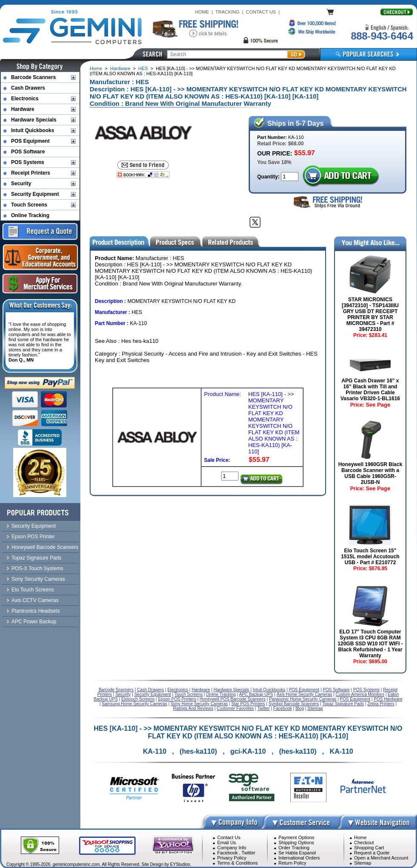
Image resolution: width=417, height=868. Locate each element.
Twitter (248, 853)
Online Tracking (30, 215)
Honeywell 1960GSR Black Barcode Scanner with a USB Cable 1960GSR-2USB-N (370, 473)
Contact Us (229, 837)
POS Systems (28, 162)
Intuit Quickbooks (33, 130)
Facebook (227, 853)
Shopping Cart (369, 848)
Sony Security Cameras (38, 579)
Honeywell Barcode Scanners (45, 547)
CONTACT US (261, 12)
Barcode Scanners (33, 77)
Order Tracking (294, 848)
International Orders (299, 858)
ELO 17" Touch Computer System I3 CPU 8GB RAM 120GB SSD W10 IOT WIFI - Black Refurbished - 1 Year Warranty (370, 644)
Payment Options (296, 837)
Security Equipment (35, 194)
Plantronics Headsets (35, 611)
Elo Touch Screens (33, 590)
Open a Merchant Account (381, 858)
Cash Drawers (28, 88)
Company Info (232, 848)
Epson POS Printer (33, 537)
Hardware (120, 68)
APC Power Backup (34, 622)
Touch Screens (29, 205)
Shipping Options (296, 843)
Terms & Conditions (237, 863)
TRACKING (228, 12)
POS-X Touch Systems (37, 568)
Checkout (364, 843)
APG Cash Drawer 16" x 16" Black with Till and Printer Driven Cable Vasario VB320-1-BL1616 (370, 390)
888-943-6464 (382, 36)
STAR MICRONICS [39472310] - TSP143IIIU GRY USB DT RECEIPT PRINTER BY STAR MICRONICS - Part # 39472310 (370, 314)
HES (143, 68)
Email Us (227, 843)
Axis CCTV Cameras (35, 600)
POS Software (28, 152)
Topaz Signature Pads (36, 558)
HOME (202, 12)
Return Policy (292, 863)
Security (21, 184)
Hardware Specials (34, 120)
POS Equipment (30, 141)
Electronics (25, 99)
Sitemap (363, 863)
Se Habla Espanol (297, 853)
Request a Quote (372, 853)
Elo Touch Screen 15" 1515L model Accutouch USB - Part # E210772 (370, 557)
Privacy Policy (232, 858)
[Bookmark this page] (143, 175)
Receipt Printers (31, 173)
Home (96, 68)
